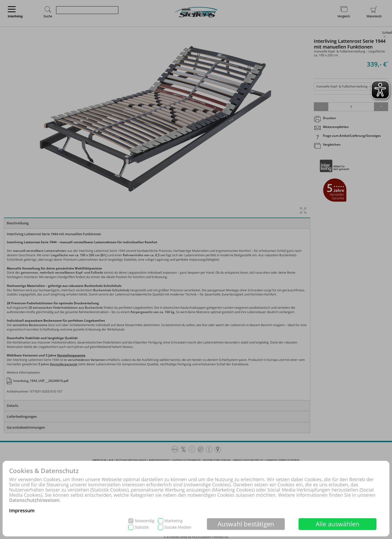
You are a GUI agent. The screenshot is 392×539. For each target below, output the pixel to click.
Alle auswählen (338, 524)
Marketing (173, 521)
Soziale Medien (178, 527)
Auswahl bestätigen (246, 524)
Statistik (142, 527)
